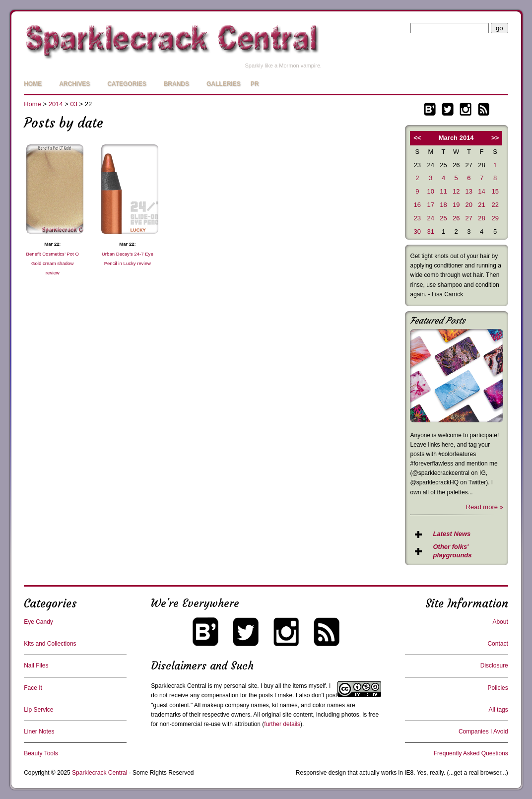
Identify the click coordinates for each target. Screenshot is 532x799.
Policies (498, 688)
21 (481, 205)
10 (431, 191)
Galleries (224, 84)
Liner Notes (39, 732)
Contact (498, 644)
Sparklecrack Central (178, 686)
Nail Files (36, 666)
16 (417, 205)
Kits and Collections (50, 644)
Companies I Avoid (483, 732)
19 (456, 205)
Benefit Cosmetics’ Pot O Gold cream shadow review (53, 263)
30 (417, 232)
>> (495, 138)
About (500, 622)
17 (431, 205)
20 (469, 205)
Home (33, 84)
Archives (74, 84)
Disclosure (494, 666)
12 (456, 191)
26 (456, 218)
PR (255, 84)
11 (443, 191)
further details (282, 724)
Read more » (485, 507)
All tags (498, 710)
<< (417, 138)
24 (431, 218)
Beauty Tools (41, 753)
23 (417, 218)
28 (481, 218)
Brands (176, 84)
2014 (56, 104)
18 (443, 205)
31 (431, 232)
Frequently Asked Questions (471, 753)
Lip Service (38, 710)
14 (481, 191)
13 (469, 191)
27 (469, 218)
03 (73, 104)
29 (495, 218)
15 (495, 191)
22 (495, 205)
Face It (33, 688)
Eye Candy (38, 622)
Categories (127, 84)
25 (443, 218)
